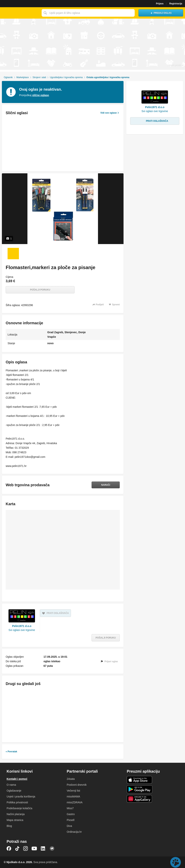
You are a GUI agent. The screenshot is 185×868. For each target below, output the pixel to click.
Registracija (176, 4)
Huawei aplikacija (140, 799)
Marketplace (23, 77)
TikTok (17, 848)
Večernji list (73, 791)
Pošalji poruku (40, 290)
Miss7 (70, 808)
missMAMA (73, 797)
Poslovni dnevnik (77, 785)
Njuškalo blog (52, 848)
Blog (9, 826)
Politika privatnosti (17, 802)
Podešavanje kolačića (19, 808)
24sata (71, 779)
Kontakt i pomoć (17, 779)
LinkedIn (43, 848)
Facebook (9, 848)
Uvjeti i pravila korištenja (21, 797)
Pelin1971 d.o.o (22, 626)
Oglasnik (8, 77)
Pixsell (71, 820)
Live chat (176, 862)
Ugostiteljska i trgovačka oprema (66, 77)
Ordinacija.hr (74, 832)
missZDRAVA (75, 802)
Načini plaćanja (16, 814)
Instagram (26, 848)
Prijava (160, 4)
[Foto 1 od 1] (13, 254)
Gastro (71, 814)
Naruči (106, 485)
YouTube (34, 848)
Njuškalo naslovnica (20, 13)
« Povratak (11, 752)
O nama (11, 785)
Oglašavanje (14, 791)
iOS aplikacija (140, 780)
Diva (69, 826)
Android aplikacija (140, 789)
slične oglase (40, 95)
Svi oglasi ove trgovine (22, 630)
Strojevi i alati (39, 77)
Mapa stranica (15, 820)
